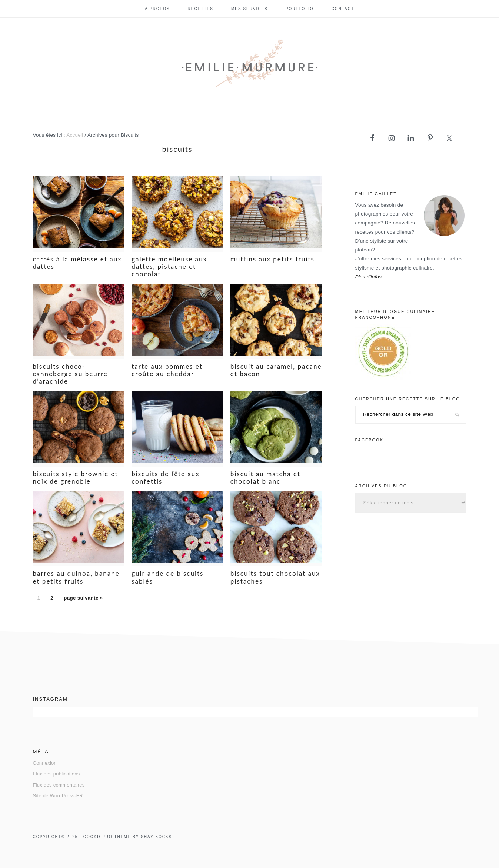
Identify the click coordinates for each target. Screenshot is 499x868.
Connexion (45, 763)
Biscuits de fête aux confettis (166, 478)
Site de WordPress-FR (58, 796)
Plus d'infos (369, 277)
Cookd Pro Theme (107, 837)
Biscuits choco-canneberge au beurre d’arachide (70, 374)
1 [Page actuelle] (41, 599)
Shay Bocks (156, 837)
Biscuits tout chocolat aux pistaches (275, 577)
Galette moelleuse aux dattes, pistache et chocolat (169, 267)
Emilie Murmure (250, 66)
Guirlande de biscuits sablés (167, 577)
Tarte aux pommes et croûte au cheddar (167, 370)
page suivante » (83, 599)
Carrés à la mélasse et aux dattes (77, 263)
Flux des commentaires (59, 785)
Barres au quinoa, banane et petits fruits (76, 577)
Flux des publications (56, 774)
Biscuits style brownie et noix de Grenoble (76, 478)
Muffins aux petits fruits (272, 259)
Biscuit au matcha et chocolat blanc (265, 478)
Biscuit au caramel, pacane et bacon (276, 370)
